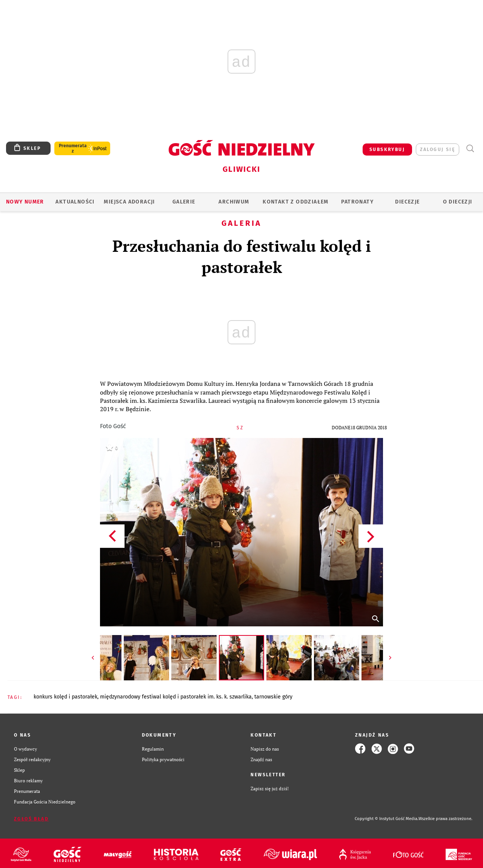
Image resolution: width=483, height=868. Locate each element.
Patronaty (357, 202)
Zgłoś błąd (31, 819)
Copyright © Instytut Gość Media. (387, 819)
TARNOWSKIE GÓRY (273, 697)
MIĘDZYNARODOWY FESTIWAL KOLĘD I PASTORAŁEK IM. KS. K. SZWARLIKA (176, 697)
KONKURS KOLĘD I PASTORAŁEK (65, 697)
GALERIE (184, 202)
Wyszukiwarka (470, 149)
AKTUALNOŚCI (75, 202)
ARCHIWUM (234, 202)
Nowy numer (25, 202)
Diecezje (407, 202)
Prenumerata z (73, 148)
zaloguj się (438, 150)
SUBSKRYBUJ (387, 150)
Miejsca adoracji (129, 202)
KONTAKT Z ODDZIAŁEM (296, 202)
